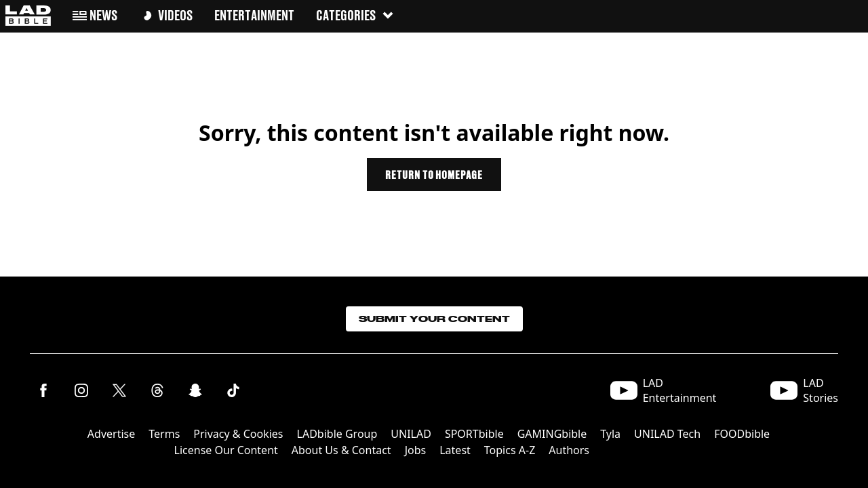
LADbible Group (337, 434)
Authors (569, 450)
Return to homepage (434, 175)
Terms (164, 434)
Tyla (610, 434)
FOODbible (742, 434)
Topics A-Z (510, 450)
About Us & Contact (341, 450)
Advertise (111, 434)
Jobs (416, 450)
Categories (355, 15)
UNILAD (411, 434)
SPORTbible (474, 434)
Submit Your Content (434, 319)
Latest (455, 450)
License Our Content (226, 450)
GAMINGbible (552, 434)
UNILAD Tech (667, 434)
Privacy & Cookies (238, 434)
